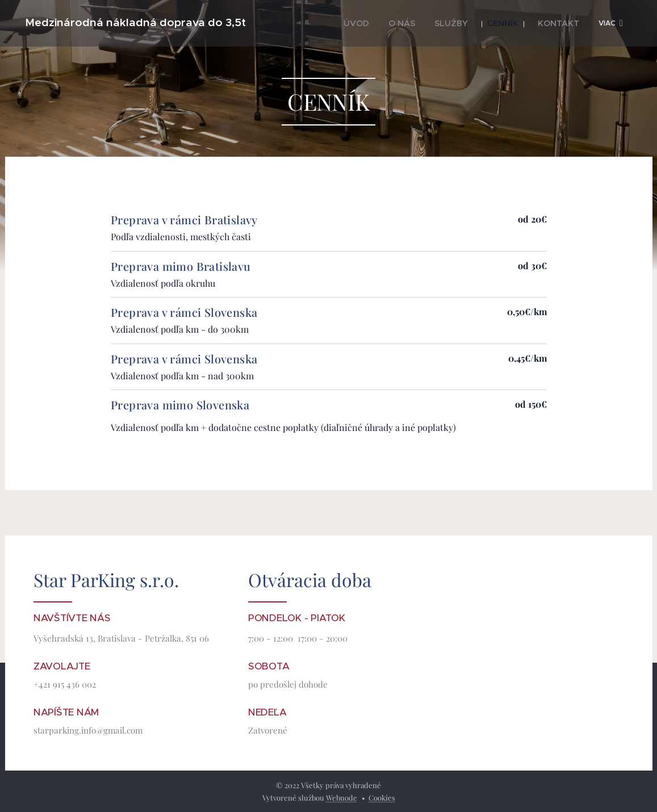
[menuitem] (367, 23)
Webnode (342, 798)
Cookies (382, 798)
